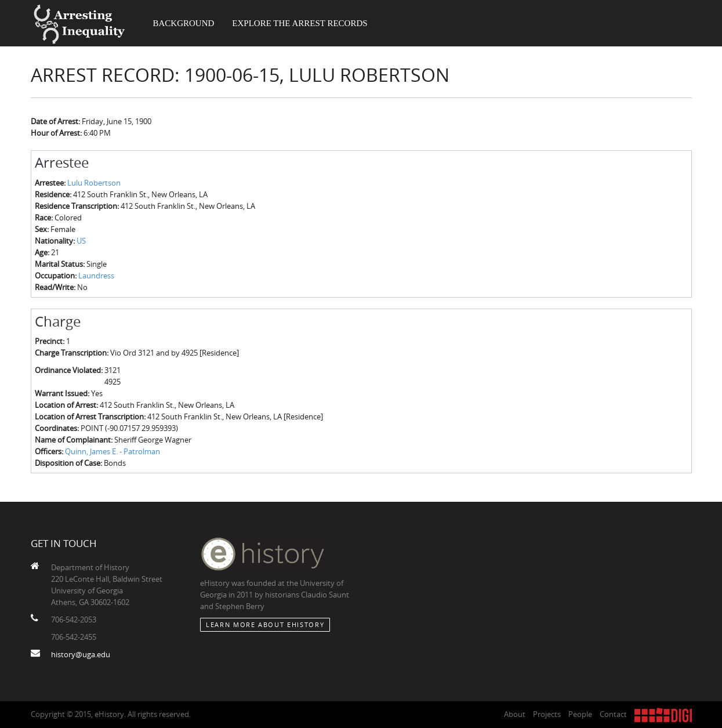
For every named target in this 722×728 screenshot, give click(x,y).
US (81, 241)
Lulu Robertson (94, 183)
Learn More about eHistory (265, 624)
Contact (613, 714)
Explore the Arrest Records (300, 23)
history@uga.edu (81, 654)
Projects (547, 714)
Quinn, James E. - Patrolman (113, 451)
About (515, 714)
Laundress (96, 276)
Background (184, 23)
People (580, 714)
